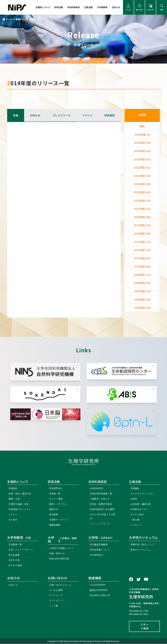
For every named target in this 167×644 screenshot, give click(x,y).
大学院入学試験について (62, 548)
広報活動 (88, 7)
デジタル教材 (138, 515)
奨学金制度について (101, 550)
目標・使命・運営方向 (21, 494)
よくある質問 (56, 590)
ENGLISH (151, 7)
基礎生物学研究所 (99, 590)
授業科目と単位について (144, 545)
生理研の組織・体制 (19, 504)
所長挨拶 (13, 489)
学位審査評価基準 (99, 545)
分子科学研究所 (98, 585)
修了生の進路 (16, 565)
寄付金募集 (15, 555)
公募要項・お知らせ (101, 499)
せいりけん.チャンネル (143, 494)
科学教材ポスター (140, 509)
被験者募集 (55, 525)
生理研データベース (60, 520)
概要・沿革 (15, 499)
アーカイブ (136, 525)
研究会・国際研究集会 (102, 504)
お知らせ (116, 7)
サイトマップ (56, 595)
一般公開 (135, 520)
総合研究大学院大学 (101, 595)
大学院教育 (102, 7)
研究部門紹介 (56, 489)
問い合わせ (139, 7)
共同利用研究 (74, 7)
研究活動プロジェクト (21, 509)
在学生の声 (15, 560)
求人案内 (13, 520)
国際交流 (54, 509)
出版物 (134, 499)
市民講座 (135, 489)
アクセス (128, 7)
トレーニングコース (100, 524)
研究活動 (59, 7)
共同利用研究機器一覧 (102, 494)
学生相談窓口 (97, 555)
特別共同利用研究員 (60, 559)
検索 (162, 7)
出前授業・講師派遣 (141, 504)
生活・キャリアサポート (22, 550)
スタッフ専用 (144, 627)
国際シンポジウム (59, 504)
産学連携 (54, 515)
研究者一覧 (55, 494)
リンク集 (54, 606)
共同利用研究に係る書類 (103, 509)
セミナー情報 (56, 499)
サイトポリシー (58, 601)
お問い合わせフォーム (61, 585)
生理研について (43, 7)
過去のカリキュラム (141, 550)
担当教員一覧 (16, 545)
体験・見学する (58, 554)
